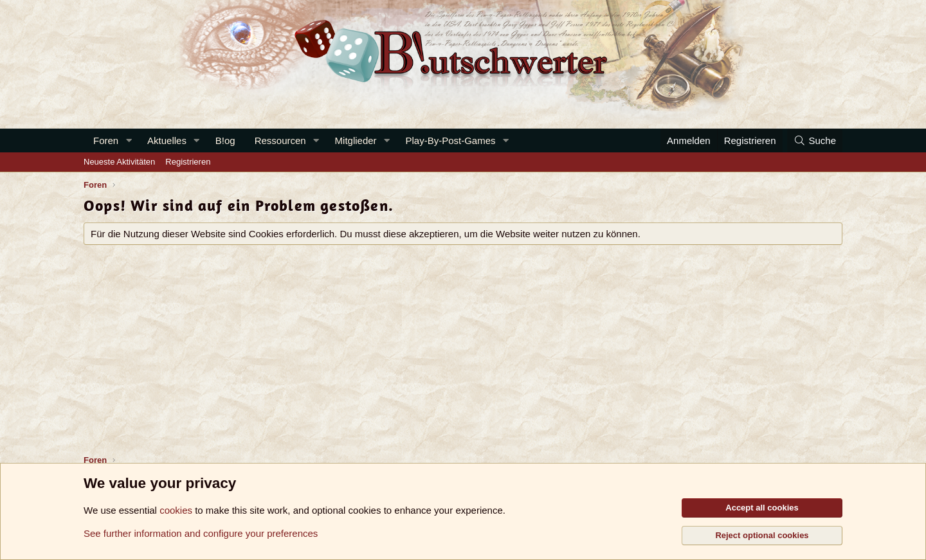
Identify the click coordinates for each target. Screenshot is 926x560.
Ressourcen (280, 140)
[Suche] (815, 140)
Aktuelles (167, 140)
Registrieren (188, 162)
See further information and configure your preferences (201, 533)
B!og (225, 140)
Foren (106, 140)
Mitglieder (356, 140)
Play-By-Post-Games (451, 140)
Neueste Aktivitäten (119, 162)
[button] (129, 140)
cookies (176, 510)
